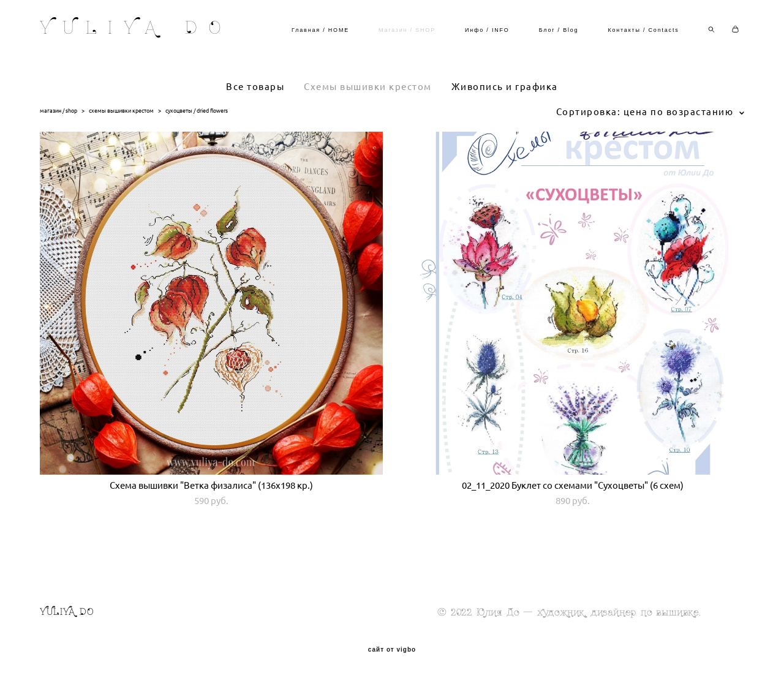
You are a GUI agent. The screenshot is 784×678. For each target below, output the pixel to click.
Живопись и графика (505, 87)
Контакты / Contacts (643, 30)
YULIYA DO (136, 30)
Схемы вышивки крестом (368, 87)
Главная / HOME (320, 30)
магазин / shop (58, 111)
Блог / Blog (559, 30)
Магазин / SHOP (407, 30)
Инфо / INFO (487, 30)
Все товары (255, 87)
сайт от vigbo (392, 650)
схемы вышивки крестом (121, 111)
